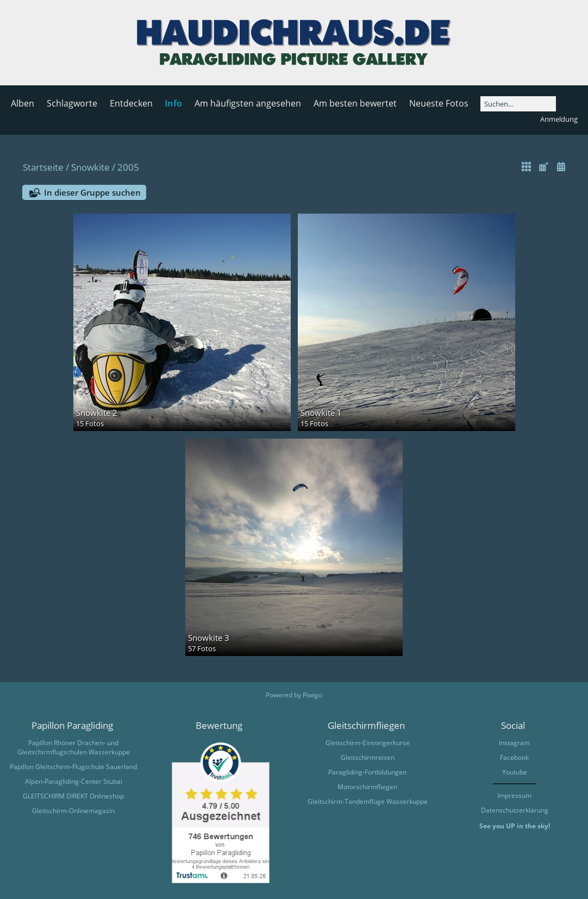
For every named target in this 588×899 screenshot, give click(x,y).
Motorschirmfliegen (367, 787)
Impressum (514, 795)
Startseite (43, 167)
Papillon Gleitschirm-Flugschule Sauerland (73, 767)
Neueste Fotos (439, 103)
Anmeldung (559, 119)
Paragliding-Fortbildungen (367, 772)
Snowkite (90, 167)
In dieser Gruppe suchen (92, 192)
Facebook (514, 757)
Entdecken (131, 103)
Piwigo (312, 695)
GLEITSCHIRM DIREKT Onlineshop (73, 796)
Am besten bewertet (355, 103)
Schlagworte (72, 103)
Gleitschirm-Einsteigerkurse (368, 743)
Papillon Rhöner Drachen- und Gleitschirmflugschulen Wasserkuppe (74, 747)
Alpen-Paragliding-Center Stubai (74, 781)
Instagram (514, 743)
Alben (23, 103)
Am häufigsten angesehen (248, 103)
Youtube (515, 772)
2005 (128, 167)
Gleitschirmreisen (368, 757)
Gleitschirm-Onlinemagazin (73, 811)
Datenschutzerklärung (515, 810)
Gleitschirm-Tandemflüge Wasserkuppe (368, 801)
